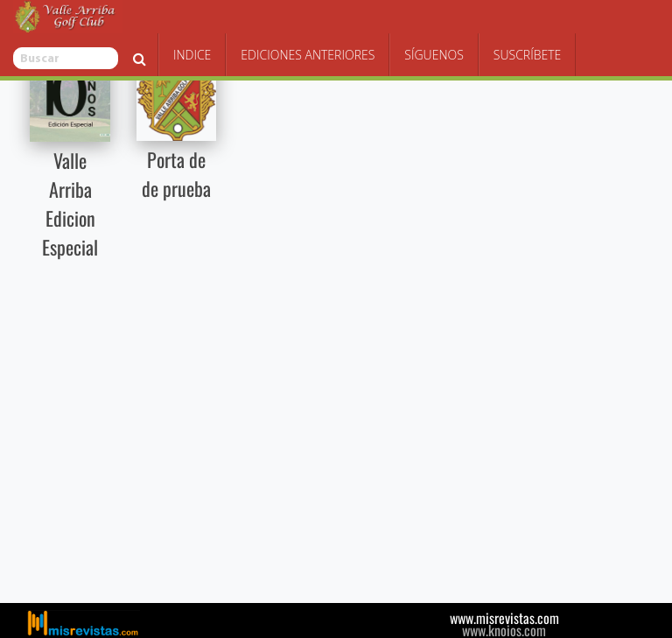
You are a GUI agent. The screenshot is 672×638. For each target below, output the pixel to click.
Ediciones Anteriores (391, 21)
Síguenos (517, 21)
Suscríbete (610, 21)
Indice (275, 21)
